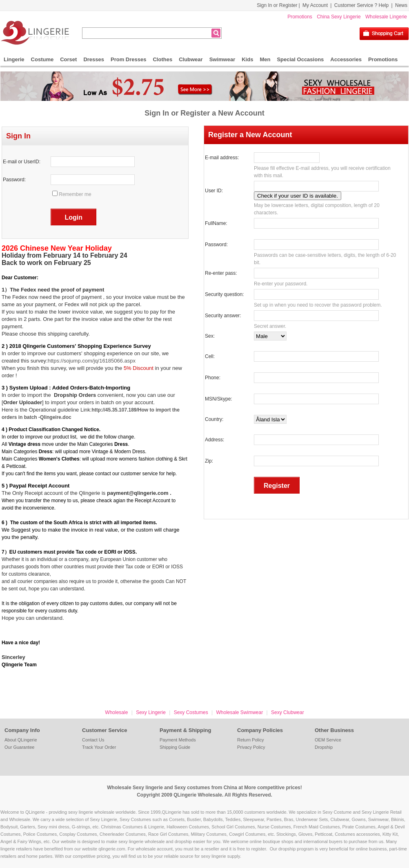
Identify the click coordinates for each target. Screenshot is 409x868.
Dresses (94, 59)
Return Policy (250, 740)
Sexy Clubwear (288, 712)
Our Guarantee (19, 747)
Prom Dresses (128, 59)
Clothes (162, 59)
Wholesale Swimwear (239, 712)
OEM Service (328, 740)
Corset (68, 59)
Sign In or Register (277, 5)
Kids (247, 59)
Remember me (75, 194)
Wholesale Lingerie (386, 17)
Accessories (346, 59)
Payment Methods (178, 740)
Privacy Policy (251, 747)
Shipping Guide (175, 747)
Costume (42, 59)
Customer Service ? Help (361, 5)
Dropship (324, 747)
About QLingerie (21, 740)
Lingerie (14, 59)
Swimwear (222, 59)
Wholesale (116, 712)
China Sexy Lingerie (339, 17)
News (401, 5)
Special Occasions (300, 59)
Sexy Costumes (191, 712)
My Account (315, 5)
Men (265, 59)
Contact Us (93, 740)
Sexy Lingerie (151, 712)
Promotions (300, 17)
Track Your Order (99, 747)
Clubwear (191, 59)
